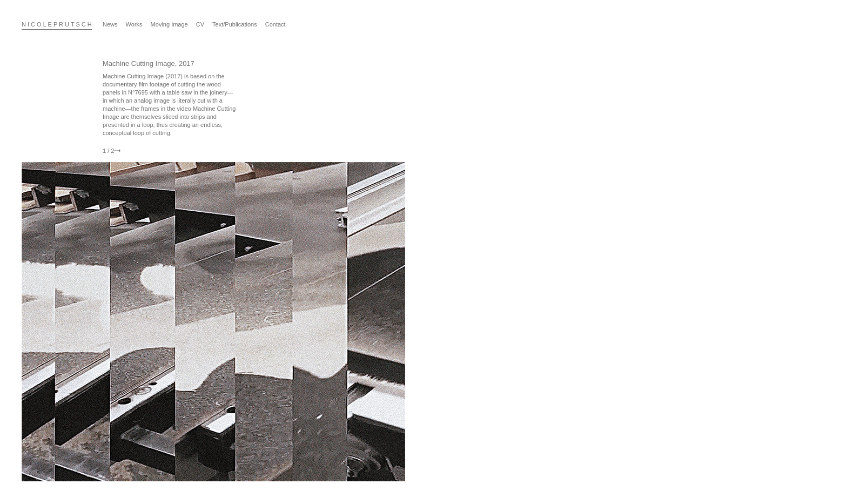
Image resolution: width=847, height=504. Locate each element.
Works (134, 24)
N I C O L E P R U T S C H (57, 24)
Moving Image (169, 24)
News (110, 24)
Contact (275, 24)
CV (200, 24)
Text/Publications (235, 24)
